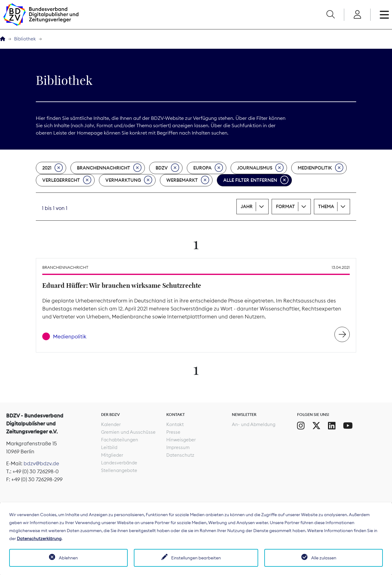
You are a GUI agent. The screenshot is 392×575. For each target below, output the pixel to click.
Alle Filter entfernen (256, 180)
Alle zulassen (324, 558)
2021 (53, 168)
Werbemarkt (188, 180)
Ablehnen (68, 558)
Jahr (247, 206)
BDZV (167, 168)
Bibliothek (25, 39)
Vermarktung (129, 180)
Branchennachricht (109, 168)
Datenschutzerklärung (39, 539)
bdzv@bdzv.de (41, 463)
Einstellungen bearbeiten (196, 558)
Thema (326, 206)
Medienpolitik (320, 168)
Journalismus (260, 168)
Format (285, 206)
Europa (208, 168)
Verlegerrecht (67, 180)
